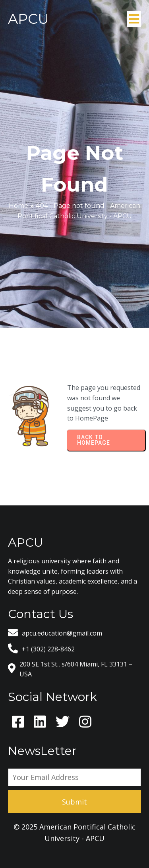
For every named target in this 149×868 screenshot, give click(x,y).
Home (18, 206)
